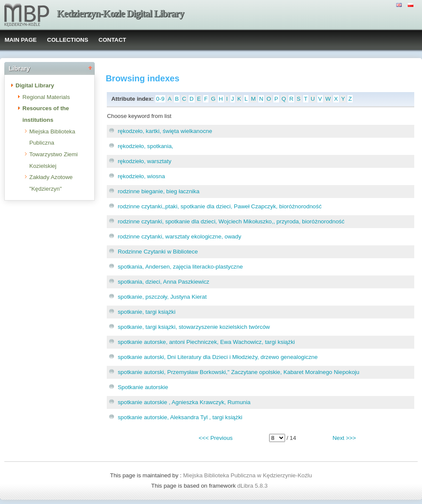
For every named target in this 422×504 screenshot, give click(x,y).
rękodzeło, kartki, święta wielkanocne (165, 131)
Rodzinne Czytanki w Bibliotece (158, 252)
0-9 (160, 99)
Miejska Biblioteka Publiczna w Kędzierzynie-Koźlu (247, 475)
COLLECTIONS (68, 40)
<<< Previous (216, 438)
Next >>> (344, 438)
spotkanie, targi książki (146, 312)
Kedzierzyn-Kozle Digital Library (120, 14)
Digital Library (35, 85)
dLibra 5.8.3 (253, 486)
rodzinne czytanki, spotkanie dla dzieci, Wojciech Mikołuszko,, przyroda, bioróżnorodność (231, 221)
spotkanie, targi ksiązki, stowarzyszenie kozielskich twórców (194, 327)
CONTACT (112, 40)
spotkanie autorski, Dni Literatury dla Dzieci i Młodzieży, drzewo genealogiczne (217, 357)
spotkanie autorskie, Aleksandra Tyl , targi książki (180, 417)
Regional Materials (46, 97)
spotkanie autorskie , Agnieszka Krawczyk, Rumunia (184, 402)
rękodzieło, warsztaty (144, 161)
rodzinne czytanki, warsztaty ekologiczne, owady (179, 237)
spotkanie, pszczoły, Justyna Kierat (162, 297)
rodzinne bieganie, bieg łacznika (158, 191)
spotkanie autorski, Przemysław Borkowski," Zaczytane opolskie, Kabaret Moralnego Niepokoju (238, 372)
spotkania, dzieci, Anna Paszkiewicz (163, 282)
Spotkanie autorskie (143, 387)
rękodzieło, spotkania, (145, 146)
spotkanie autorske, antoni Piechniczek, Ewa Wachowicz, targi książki (206, 342)
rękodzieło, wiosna (141, 176)
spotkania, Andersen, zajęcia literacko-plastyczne (180, 267)
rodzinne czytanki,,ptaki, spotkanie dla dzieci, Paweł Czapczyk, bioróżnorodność (219, 206)
